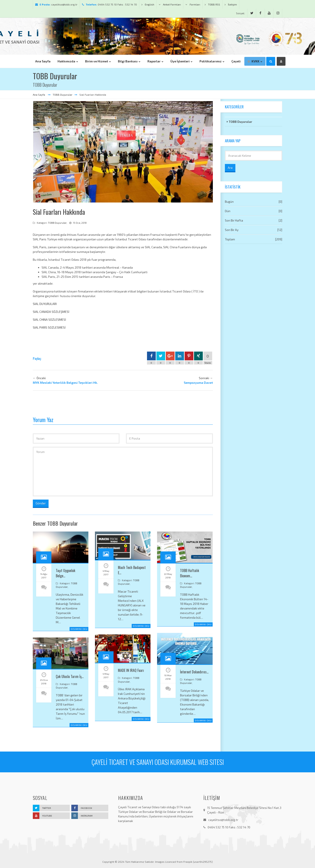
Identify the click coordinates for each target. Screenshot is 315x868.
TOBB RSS (212, 4)
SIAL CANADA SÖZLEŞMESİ (51, 312)
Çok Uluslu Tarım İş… (70, 676)
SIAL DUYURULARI (45, 304)
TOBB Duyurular (63, 95)
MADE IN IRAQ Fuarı (131, 670)
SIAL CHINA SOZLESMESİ (49, 320)
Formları (193, 4)
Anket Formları (170, 4)
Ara (230, 168)
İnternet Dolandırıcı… (194, 672)
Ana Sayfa (39, 95)
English (148, 4)
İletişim (231, 4)
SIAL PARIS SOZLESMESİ (49, 327)
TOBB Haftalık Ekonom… (190, 573)
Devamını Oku (79, 629)
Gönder (41, 503)
